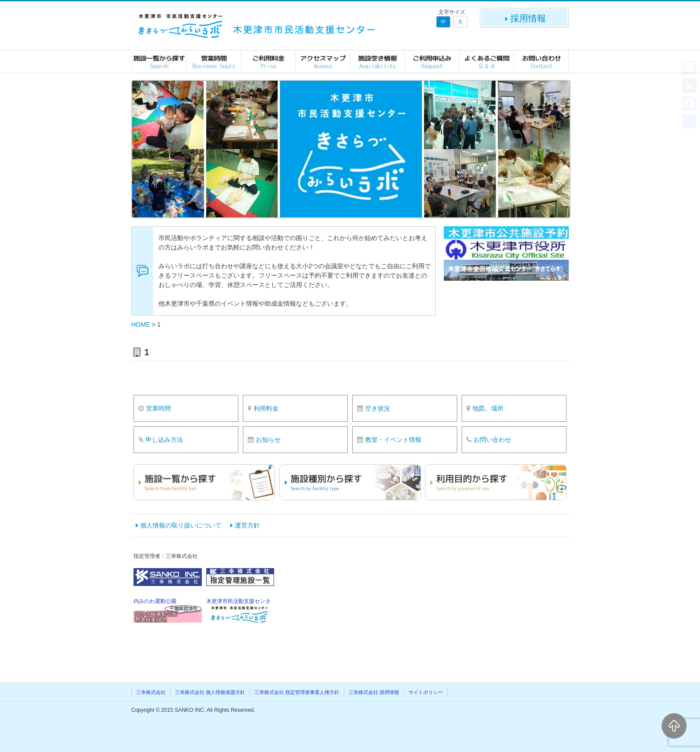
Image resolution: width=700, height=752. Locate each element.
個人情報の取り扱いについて (181, 525)
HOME (141, 324)
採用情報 (525, 18)
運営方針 (247, 525)
